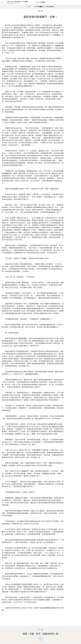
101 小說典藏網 (41, 5)
